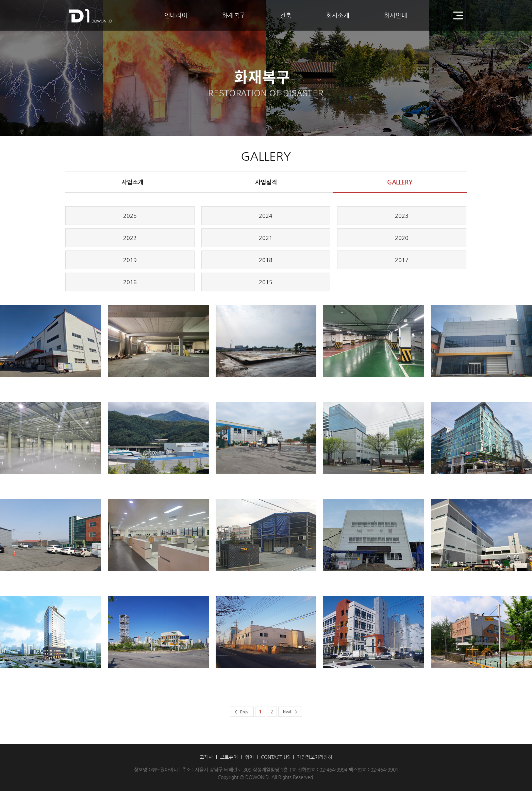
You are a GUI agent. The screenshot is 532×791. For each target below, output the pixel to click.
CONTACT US (275, 757)
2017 (402, 260)
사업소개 (132, 182)
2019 (130, 260)
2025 (130, 216)
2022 (130, 238)
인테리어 (176, 15)
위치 (249, 757)
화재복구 (234, 15)
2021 (266, 238)
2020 (402, 238)
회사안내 (396, 15)
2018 (266, 260)
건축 (286, 15)
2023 (402, 216)
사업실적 (266, 182)
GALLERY (400, 182)
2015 (266, 282)
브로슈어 (229, 757)
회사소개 (338, 15)
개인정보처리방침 (315, 757)
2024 (266, 216)
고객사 (206, 757)
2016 (130, 282)
